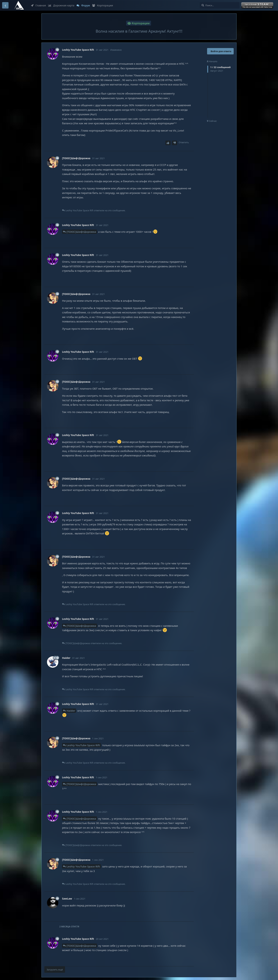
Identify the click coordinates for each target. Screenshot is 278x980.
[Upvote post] (168, 143)
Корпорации (103, 5)
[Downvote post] (175, 143)
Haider (71, 711)
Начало (212, 61)
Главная (38, 5)
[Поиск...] (220, 5)
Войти (258, 5)
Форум (83, 5)
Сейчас (212, 121)
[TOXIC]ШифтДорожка (81, 232)
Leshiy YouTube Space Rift (83, 745)
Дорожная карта (61, 5)
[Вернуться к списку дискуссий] (5, 5)
